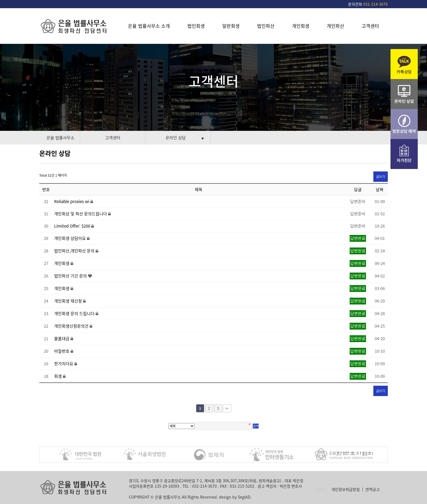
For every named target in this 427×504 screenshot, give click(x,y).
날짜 (380, 189)
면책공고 (373, 489)
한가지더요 (64, 364)
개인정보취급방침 (346, 489)
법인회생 (196, 26)
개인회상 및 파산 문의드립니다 (81, 214)
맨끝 (227, 408)
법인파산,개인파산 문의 (75, 251)
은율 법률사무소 (60, 138)
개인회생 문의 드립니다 (75, 313)
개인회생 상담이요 (71, 238)
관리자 (321, 489)
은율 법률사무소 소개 (149, 26)
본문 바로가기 (0, 0)
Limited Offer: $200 (73, 226)
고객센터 (370, 26)
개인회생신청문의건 (72, 326)
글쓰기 (381, 177)
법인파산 (266, 26)
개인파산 (335, 26)
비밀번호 (62, 351)
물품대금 (62, 339)
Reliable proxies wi (72, 201)
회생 (59, 376)
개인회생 (301, 26)
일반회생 (231, 26)
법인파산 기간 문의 (71, 276)
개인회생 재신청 (69, 301)
